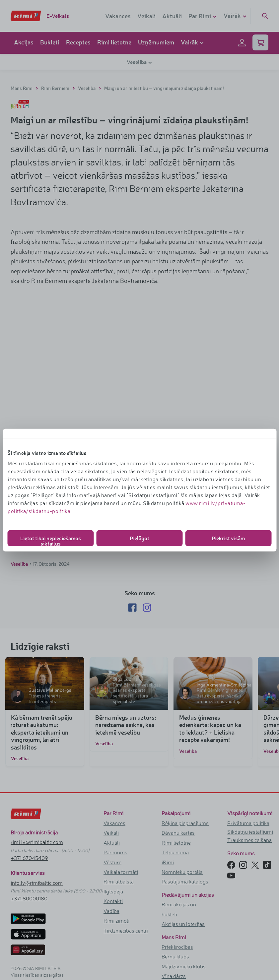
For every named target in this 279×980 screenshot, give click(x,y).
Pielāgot (139, 538)
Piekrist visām (228, 538)
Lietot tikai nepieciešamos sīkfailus (51, 540)
